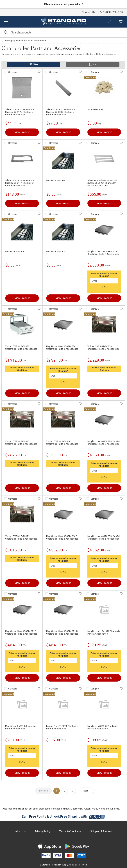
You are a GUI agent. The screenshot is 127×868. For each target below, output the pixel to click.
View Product (22, 132)
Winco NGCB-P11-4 (56, 252)
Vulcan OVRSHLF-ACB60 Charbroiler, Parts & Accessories (62, 443)
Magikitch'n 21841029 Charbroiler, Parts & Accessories (104, 633)
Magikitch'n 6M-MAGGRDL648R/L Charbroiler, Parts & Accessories (104, 443)
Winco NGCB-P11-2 (56, 181)
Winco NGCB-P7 (95, 110)
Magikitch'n (76, 809)
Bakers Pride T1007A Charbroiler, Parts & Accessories (63, 727)
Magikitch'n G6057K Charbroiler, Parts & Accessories (21, 727)
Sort (93, 65)
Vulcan (87, 809)
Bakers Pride (63, 809)
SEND (104, 287)
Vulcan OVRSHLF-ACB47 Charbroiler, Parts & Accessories (21, 443)
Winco (102, 809)
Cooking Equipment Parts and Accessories (25, 41)
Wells (94, 809)
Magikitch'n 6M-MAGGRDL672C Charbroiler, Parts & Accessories (21, 633)
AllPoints (115, 809)
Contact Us (89, 12)
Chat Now (22, 370)
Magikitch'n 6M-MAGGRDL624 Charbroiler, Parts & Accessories (103, 253)
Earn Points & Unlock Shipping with (64, 816)
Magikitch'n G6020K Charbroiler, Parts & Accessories (103, 727)
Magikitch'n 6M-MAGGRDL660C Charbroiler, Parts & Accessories (62, 538)
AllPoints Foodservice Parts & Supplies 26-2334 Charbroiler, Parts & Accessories (61, 112)
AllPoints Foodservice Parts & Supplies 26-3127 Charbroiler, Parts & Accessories (20, 112)
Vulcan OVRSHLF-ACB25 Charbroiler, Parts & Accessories (21, 348)
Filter (34, 65)
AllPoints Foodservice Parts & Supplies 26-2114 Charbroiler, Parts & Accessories (20, 183)
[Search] (64, 32)
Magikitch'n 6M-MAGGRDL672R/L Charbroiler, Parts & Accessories (63, 633)
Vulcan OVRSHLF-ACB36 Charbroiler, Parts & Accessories (103, 348)
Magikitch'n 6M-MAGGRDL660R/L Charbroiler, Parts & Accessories (104, 538)
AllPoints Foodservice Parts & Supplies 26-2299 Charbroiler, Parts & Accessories (102, 183)
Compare (13, 72)
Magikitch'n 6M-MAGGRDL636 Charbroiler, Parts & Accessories (62, 348)
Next (86, 791)
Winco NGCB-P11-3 (15, 252)
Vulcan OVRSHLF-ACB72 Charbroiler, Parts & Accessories (21, 538)
